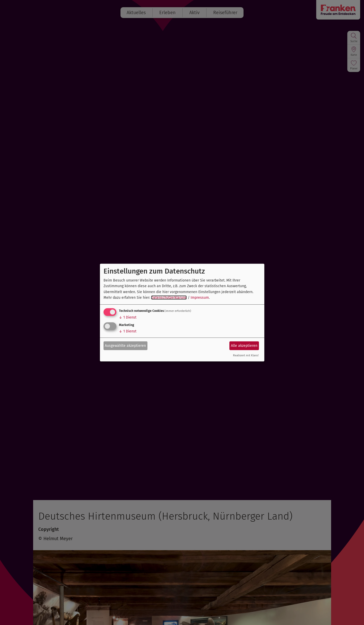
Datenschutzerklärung (169, 298)
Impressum (200, 298)
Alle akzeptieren (244, 346)
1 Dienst (128, 317)
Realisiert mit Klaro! (246, 355)
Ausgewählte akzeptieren (125, 346)
